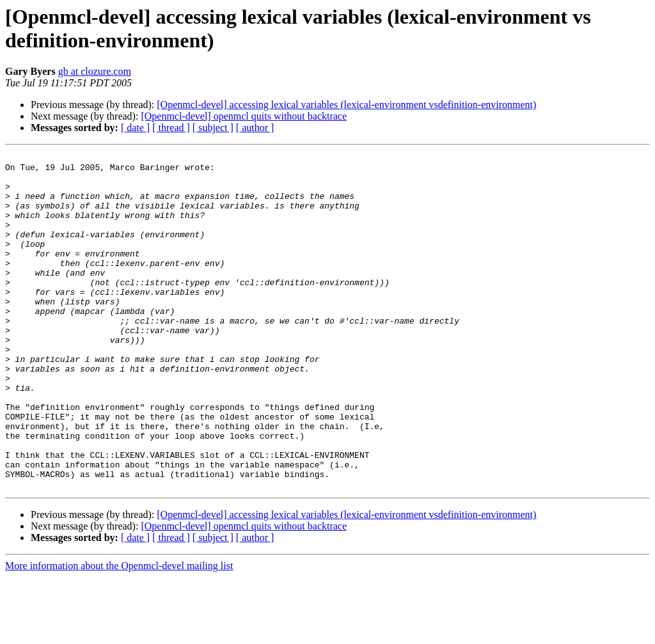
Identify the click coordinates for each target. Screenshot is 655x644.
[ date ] (135, 128)
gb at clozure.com (95, 71)
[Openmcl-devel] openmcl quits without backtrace (244, 116)
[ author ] (255, 128)
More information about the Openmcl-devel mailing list (119, 633)
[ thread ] (171, 128)
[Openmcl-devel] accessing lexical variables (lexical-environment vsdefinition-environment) (346, 105)
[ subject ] (213, 128)
